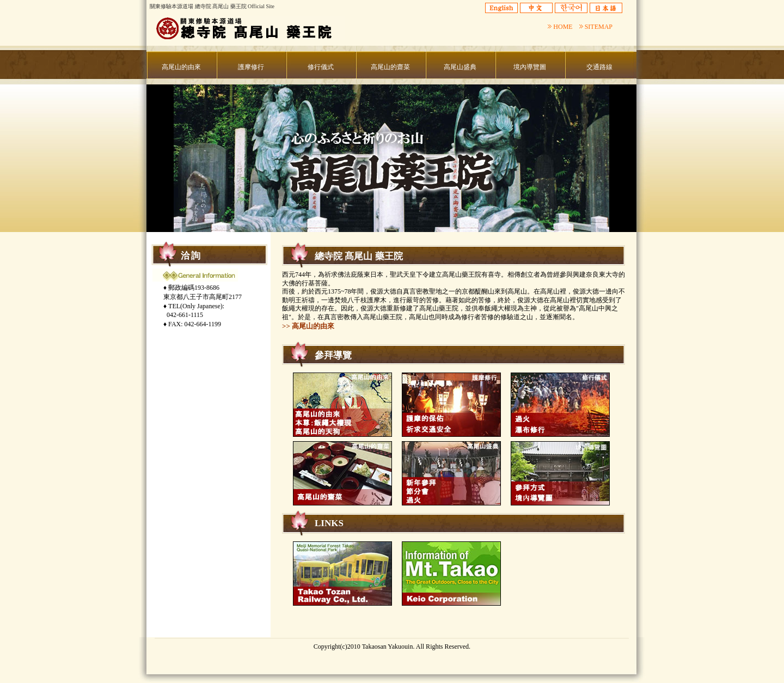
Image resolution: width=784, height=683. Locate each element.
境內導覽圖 (530, 67)
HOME (560, 27)
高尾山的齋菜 (390, 67)
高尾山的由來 (181, 67)
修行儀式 (321, 67)
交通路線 (599, 67)
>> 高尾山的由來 (308, 326)
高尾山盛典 (460, 67)
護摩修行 (251, 67)
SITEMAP (596, 27)
